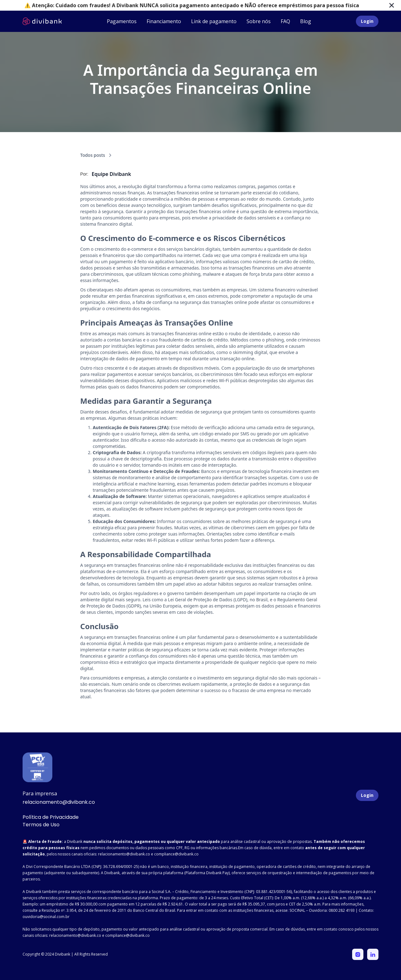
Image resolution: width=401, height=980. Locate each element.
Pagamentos (122, 21)
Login (367, 21)
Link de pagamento (214, 21)
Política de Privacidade (51, 817)
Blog (306, 21)
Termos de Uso (41, 825)
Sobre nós (259, 21)
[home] (42, 21)
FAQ (285, 21)
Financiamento (164, 21)
